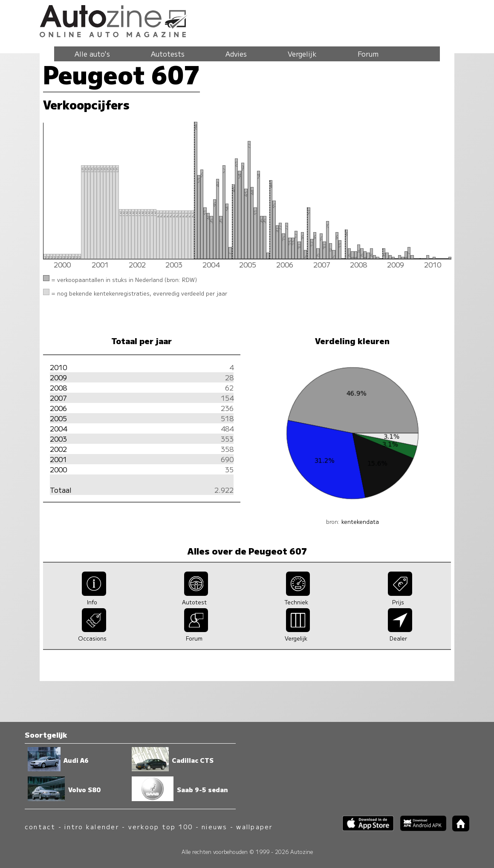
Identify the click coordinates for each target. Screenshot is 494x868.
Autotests (168, 54)
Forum (368, 54)
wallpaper (254, 826)
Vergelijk (302, 54)
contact (40, 826)
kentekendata (360, 522)
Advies (236, 54)
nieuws (214, 826)
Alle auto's (92, 54)
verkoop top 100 (161, 826)
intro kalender (92, 826)
